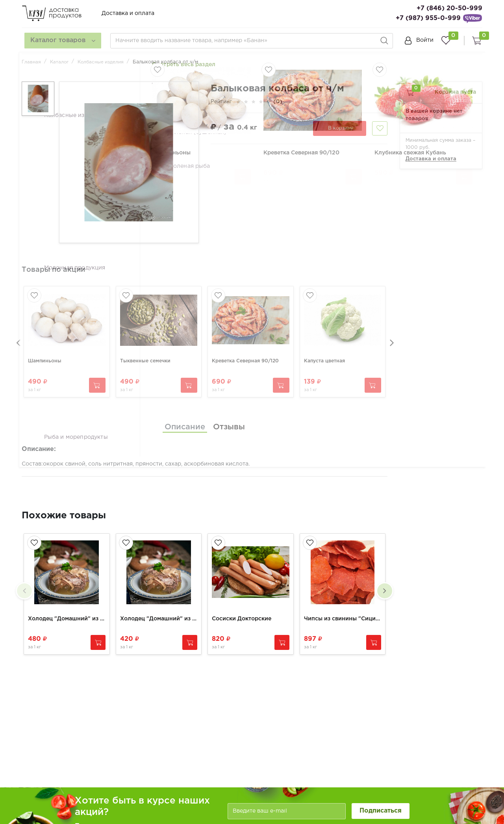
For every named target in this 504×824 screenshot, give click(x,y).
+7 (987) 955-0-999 (428, 18)
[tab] (185, 421)
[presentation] (18, 338)
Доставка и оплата (128, 13)
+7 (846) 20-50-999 (449, 8)
